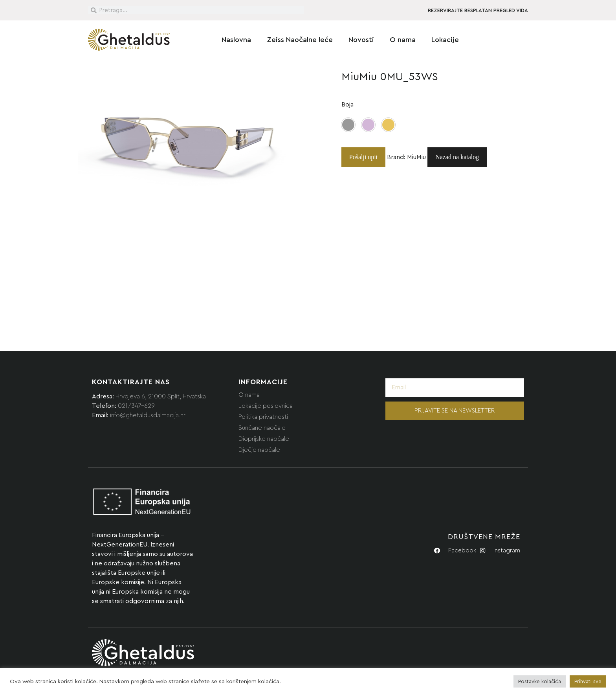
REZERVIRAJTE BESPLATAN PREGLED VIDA (478, 11)
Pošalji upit (363, 157)
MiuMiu (416, 157)
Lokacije (445, 40)
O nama (403, 40)
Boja (347, 105)
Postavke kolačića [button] (540, 681)
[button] (348, 125)
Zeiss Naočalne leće (300, 40)
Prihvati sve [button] (588, 681)
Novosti (361, 40)
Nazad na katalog (457, 157)
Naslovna (236, 40)
